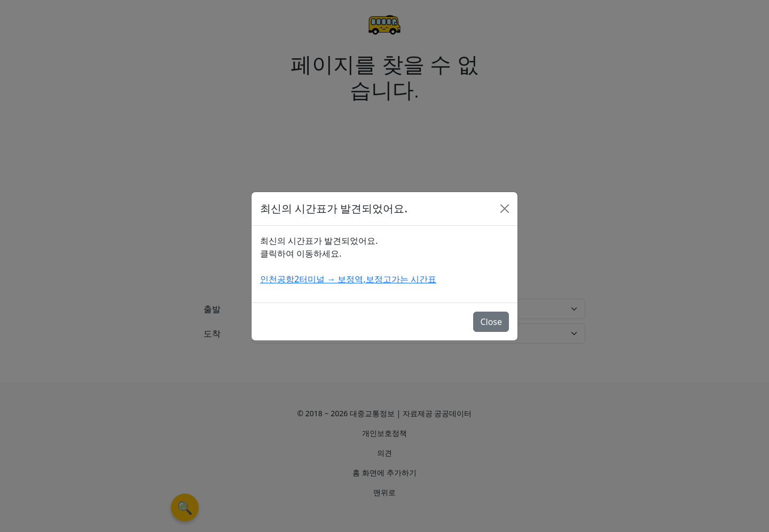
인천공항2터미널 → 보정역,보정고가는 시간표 (348, 279)
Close (491, 322)
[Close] (505, 209)
